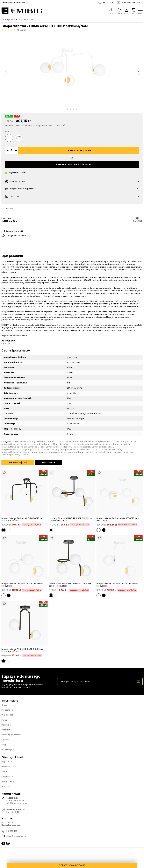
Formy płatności (9, 782)
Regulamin (7, 730)
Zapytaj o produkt (15, 231)
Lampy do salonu (78, 444)
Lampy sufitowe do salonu (100, 444)
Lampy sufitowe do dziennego (76, 450)
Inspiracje (6, 725)
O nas (4, 705)
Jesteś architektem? (11, 2)
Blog (4, 745)
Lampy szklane (21, 455)
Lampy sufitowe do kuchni (14, 444)
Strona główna (8, 20)
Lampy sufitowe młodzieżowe (16, 452)
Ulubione (6, 767)
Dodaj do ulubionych (16, 236)
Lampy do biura (87, 442)
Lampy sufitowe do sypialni (14, 447)
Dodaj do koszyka (79, 150)
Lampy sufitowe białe (124, 452)
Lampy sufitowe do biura (107, 442)
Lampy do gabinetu (82, 447)
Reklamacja (7, 776)
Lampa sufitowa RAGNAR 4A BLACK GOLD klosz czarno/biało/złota (71, 519)
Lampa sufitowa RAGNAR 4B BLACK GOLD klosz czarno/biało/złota (23, 519)
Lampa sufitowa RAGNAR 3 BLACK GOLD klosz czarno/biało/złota (70, 585)
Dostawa (6, 786)
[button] (7, 150)
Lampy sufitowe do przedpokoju (17, 450)
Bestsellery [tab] (49, 462)
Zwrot (4, 771)
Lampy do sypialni (122, 444)
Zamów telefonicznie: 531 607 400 (72, 164)
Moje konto (7, 762)
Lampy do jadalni (35, 444)
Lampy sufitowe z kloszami (41, 442)
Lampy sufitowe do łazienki (59, 447)
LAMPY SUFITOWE (26, 20)
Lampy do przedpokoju (103, 447)
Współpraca (7, 715)
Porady (5, 720)
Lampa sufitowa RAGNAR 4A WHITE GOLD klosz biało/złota (118, 519)
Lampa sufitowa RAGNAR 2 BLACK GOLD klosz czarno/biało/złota (22, 650)
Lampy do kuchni (128, 442)
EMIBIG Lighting (9, 221)
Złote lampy (7, 455)
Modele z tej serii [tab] (18, 462)
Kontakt (5, 740)
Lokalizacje (7, 750)
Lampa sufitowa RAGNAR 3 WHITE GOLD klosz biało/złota (22, 585)
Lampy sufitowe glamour (67, 442)
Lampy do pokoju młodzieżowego (107, 450)
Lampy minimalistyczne (89, 452)
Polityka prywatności (11, 735)
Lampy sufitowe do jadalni (57, 444)
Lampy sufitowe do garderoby (63, 452)
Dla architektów (9, 710)
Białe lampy (107, 452)
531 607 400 (108, 2)
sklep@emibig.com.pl (132, 2)
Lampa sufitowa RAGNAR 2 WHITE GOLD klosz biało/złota (117, 585)
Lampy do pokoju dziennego (47, 450)
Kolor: (7, 132)
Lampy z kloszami (39, 452)
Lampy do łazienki (36, 447)
